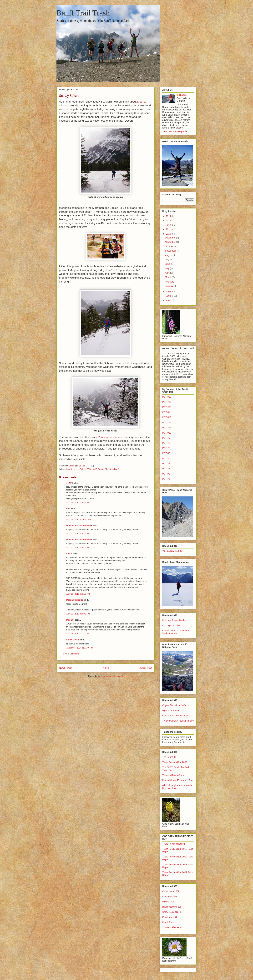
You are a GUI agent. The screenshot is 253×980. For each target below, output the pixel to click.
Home (106, 668)
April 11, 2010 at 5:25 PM (78, 594)
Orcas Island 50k (171, 891)
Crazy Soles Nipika (172, 912)
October (169, 246)
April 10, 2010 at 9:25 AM (78, 502)
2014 (169, 216)
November (171, 242)
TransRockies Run (172, 927)
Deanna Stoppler (75, 600)
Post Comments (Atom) (112, 676)
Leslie (69, 554)
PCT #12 (167, 422)
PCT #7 (166, 448)
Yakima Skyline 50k (172, 551)
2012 (169, 225)
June (168, 264)
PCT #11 (167, 428)
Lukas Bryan (73, 640)
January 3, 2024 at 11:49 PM (80, 648)
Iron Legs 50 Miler (171, 625)
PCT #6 (166, 453)
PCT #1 (166, 479)
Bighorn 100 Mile (171, 710)
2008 (169, 296)
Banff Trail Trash (83, 13)
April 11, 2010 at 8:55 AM (78, 533)
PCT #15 (167, 407)
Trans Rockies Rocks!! (174, 844)
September (171, 251)
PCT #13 (167, 417)
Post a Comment (71, 654)
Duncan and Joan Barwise (79, 526)
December (171, 238)
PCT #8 (166, 443)
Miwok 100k (168, 902)
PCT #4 (166, 464)
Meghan (142, 102)
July (167, 260)
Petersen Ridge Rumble (174, 620)
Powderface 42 (170, 917)
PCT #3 (166, 469)
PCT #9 (166, 438)
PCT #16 (167, 402)
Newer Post (66, 668)
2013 (169, 221)
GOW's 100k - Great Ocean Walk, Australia (176, 632)
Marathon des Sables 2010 (79, 469)
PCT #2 (166, 474)
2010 (169, 234)
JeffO (69, 483)
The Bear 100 (169, 757)
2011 (169, 229)
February (170, 282)
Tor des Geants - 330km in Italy (178, 721)
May (167, 268)
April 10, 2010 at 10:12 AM (78, 519)
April (168, 273)
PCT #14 (167, 412)
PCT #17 (167, 397)
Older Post (146, 668)
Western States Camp (173, 775)
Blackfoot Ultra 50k (172, 907)
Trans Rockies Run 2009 (175, 762)
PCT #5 (166, 458)
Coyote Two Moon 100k (174, 705)
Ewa (68, 509)
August (169, 255)
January (169, 286)
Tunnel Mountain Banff (109, 469)
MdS (95, 469)
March (169, 277)
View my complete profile (175, 131)
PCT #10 (167, 433)
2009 (169, 292)
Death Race (168, 922)
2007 (169, 300)
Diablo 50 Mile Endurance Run (178, 780)
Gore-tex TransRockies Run (176, 716)
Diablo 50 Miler (170, 896)
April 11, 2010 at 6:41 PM (78, 614)
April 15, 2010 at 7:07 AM (78, 634)
